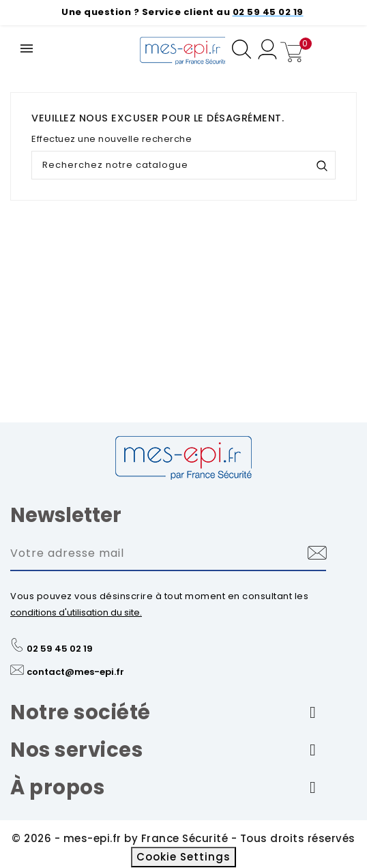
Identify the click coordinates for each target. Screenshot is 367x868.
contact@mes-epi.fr (75, 672)
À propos (57, 787)
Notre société (80, 712)
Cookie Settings (183, 857)
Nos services (76, 750)
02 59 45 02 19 (60, 649)
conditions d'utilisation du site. (76, 612)
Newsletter (66, 515)
